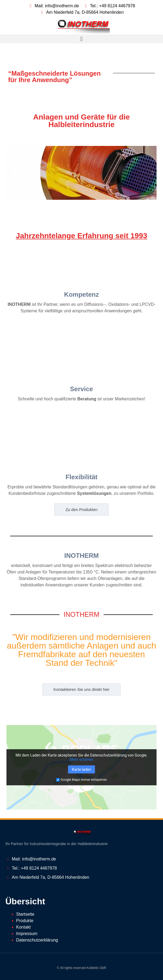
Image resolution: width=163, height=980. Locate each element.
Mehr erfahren (81, 759)
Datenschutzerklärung (37, 940)
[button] (81, 39)
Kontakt (23, 927)
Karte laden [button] (81, 769)
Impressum (27, 934)
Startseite (25, 914)
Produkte (25, 921)
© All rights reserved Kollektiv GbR (81, 968)
